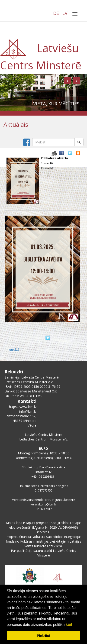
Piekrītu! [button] (44, 636)
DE (56, 13)
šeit (69, 625)
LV (65, 13)
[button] (67, 81)
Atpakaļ (14, 350)
